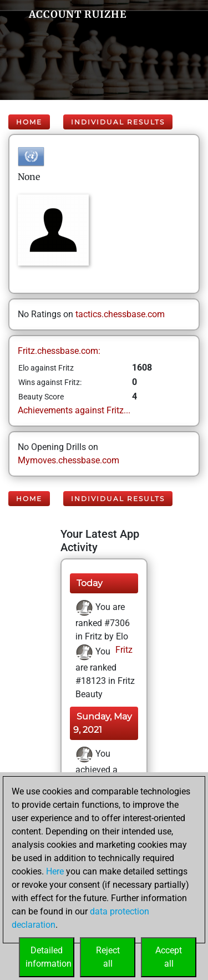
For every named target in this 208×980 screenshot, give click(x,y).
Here (55, 871)
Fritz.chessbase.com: (59, 351)
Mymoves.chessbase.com (69, 460)
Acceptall (169, 957)
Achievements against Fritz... (74, 410)
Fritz (123, 650)
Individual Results (118, 122)
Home (29, 122)
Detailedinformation (49, 957)
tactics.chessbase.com (120, 314)
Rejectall (108, 957)
